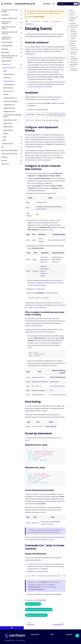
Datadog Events (9, 81)
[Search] (68, 4)
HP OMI (6, 95)
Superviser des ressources (6, 23)
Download (69, 634)
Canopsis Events (9, 74)
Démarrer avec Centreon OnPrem (10, 11)
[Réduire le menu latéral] (12, 628)
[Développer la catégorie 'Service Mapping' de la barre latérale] (21, 42)
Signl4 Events (8, 123)
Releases (5, 157)
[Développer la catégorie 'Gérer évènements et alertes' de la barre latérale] (21, 28)
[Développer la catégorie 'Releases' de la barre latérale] (21, 157)
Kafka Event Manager (11, 101)
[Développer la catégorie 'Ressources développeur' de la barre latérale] (21, 150)
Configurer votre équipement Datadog (74, 19)
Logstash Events (9, 105)
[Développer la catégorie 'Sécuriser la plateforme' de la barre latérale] (21, 18)
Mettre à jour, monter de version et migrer (10, 57)
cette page (50, 540)
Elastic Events (8, 88)
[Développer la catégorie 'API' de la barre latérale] (21, 147)
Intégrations (6, 64)
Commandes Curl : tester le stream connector (74, 64)
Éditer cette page (33, 604)
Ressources (5, 164)
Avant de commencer (73, 11)
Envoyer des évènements (74, 70)
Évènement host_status (74, 53)
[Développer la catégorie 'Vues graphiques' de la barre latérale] (21, 46)
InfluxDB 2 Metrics (9, 98)
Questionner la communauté (36, 615)
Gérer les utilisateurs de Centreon (9, 33)
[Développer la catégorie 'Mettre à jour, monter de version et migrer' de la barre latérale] (21, 57)
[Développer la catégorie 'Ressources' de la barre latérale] (21, 164)
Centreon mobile (7, 144)
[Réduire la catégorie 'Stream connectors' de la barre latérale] (21, 68)
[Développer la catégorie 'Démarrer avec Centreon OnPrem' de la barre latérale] (21, 11)
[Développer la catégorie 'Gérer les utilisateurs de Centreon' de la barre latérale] (21, 33)
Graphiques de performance (6, 38)
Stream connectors (9, 68)
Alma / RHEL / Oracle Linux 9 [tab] (58, 115)
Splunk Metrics (8, 130)
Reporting (5, 49)
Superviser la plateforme (10, 154)
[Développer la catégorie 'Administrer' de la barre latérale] (21, 52)
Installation (5, 15)
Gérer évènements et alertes (9, 28)
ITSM (4, 137)
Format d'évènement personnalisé (74, 58)
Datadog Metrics (9, 84)
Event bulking (73, 41)
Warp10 (6, 133)
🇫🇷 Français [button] (47, 4)
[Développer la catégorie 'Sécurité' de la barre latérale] (21, 160)
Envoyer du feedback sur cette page (39, 610)
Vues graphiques (7, 46)
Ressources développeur (10, 150)
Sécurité (4, 160)
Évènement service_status (74, 49)
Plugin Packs (6, 61)
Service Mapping (7, 42)
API (3, 147)
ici (53, 79)
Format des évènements (73, 44)
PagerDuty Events (9, 111)
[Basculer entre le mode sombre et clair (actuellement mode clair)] (53, 4)
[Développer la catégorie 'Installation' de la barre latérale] (21, 15)
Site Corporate (35, 634)
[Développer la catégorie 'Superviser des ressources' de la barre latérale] (21, 23)
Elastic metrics (8, 91)
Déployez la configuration (36, 289)
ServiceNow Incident (10, 120)
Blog (52, 634)
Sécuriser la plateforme (9, 18)
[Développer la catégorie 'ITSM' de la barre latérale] (21, 137)
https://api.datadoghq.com (59, 386)
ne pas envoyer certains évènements (40, 87)
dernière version (39, 17)
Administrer (5, 52)
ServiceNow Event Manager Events (13, 116)
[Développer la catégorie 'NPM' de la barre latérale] (21, 140)
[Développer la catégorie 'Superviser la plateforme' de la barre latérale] (21, 154)
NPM (4, 140)
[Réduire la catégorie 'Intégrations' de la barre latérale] (21, 64)
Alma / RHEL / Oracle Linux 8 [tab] (36, 115)
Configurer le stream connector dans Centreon (74, 25)
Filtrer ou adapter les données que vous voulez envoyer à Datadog (74, 34)
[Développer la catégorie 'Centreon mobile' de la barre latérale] (21, 144)
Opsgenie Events (9, 108)
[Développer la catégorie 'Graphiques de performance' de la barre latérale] (21, 38)
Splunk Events (8, 127)
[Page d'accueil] (26, 21)
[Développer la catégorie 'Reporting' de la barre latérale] (21, 49)
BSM (5, 71)
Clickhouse (7, 78)
